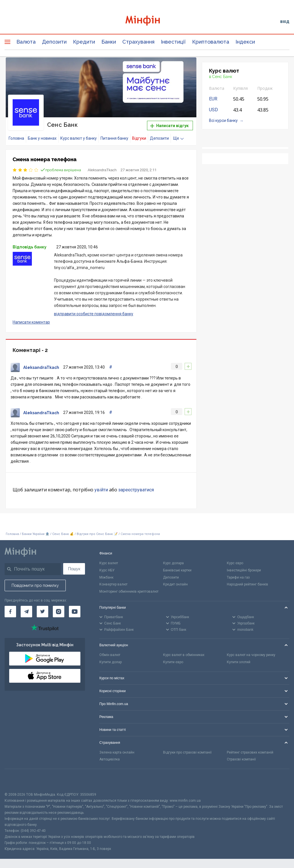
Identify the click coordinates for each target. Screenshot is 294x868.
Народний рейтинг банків (247, 584)
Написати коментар (31, 322)
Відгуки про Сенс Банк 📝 (98, 534)
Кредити (84, 42)
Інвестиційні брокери (244, 570)
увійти (101, 490)
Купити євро (173, 662)
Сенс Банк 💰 (63, 534)
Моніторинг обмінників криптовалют (129, 591)
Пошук (74, 569)
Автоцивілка (110, 759)
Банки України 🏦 (36, 534)
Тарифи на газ (238, 577)
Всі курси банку (223, 120)
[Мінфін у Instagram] (59, 612)
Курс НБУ (107, 570)
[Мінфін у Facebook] (10, 612)
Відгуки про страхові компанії (187, 752)
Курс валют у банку (79, 138)
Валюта (26, 42)
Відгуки (139, 138)
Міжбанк (106, 577)
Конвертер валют (113, 584)
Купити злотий (239, 662)
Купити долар (111, 662)
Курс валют (109, 563)
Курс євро (235, 563)
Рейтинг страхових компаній (250, 752)
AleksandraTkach (102, 170)
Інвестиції (173, 42)
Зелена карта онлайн (117, 752)
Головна (16, 138)
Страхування (138, 42)
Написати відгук (169, 126)
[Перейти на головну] (147, 21)
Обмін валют (110, 655)
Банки (109, 42)
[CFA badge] (17, 780)
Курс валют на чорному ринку (251, 655)
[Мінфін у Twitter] (42, 612)
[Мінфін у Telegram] (26, 612)
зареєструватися (136, 490)
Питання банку (114, 138)
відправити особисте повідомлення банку (94, 314)
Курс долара (173, 563)
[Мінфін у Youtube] (75, 612)
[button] (184, 69)
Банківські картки (177, 570)
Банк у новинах (42, 138)
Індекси (245, 42)
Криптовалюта (211, 42)
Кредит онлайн (175, 584)
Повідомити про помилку (35, 585)
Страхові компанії (241, 759)
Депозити (54, 42)
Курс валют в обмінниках (184, 655)
